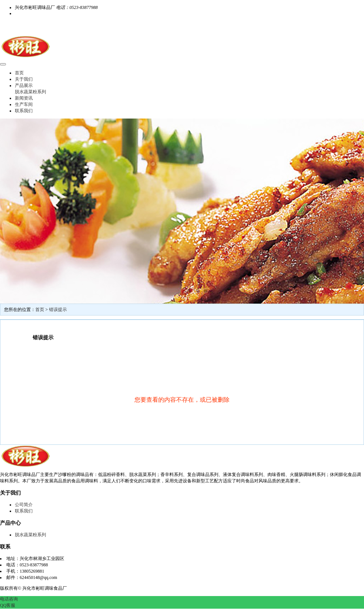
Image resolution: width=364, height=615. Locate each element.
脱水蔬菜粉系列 (30, 92)
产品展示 (24, 85)
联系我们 (24, 111)
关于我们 (24, 79)
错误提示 (58, 310)
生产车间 (24, 104)
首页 (19, 73)
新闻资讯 (24, 98)
